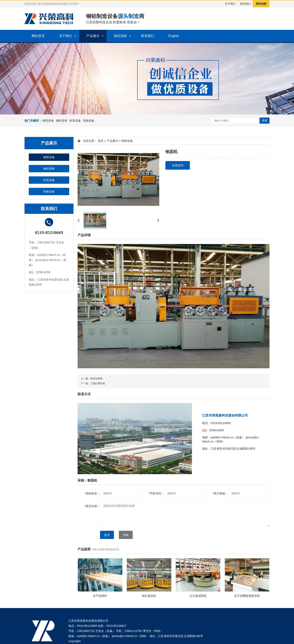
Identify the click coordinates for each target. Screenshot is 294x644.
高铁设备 (89, 121)
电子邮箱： (220, 493)
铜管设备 (48, 121)
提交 (107, 535)
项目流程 (120, 36)
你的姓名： (92, 493)
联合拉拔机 (97, 379)
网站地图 (261, 4)
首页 (101, 141)
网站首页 (38, 36)
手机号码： (156, 493)
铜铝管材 (62, 121)
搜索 (265, 120)
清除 (126, 535)
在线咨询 (178, 165)
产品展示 (93, 36)
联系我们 (245, 4)
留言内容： (92, 506)
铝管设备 (75, 121)
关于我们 (230, 4)
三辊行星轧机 (98, 383)
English (174, 36)
